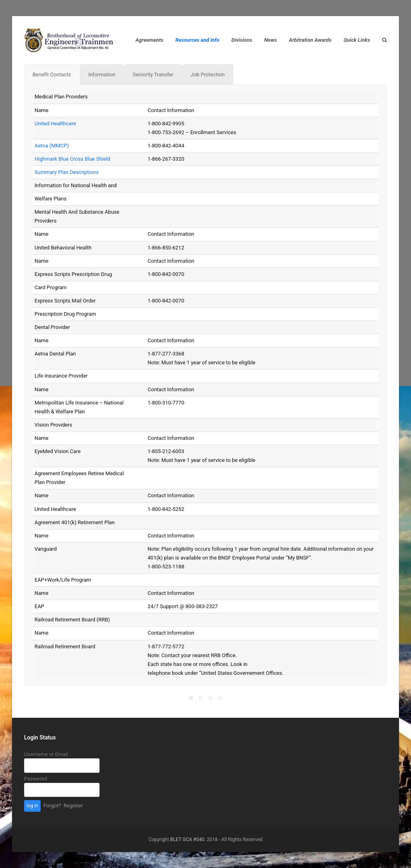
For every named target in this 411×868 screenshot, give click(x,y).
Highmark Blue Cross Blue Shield (72, 159)
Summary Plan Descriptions (67, 172)
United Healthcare (55, 124)
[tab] (52, 75)
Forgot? (52, 806)
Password (36, 779)
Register (73, 806)
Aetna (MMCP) (52, 146)
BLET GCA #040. (188, 839)
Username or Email (46, 754)
